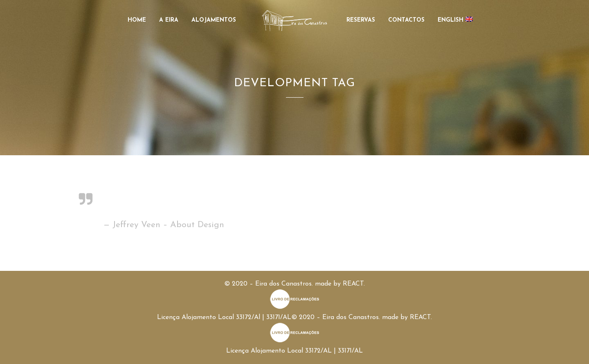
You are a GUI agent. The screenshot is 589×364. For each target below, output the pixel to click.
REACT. (354, 284)
